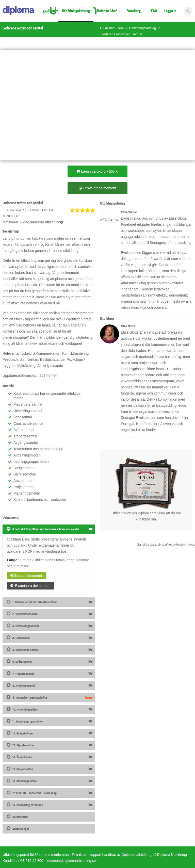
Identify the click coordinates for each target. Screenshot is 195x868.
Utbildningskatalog (76, 11)
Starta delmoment (26, 576)
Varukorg (136, 11)
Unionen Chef (109, 11)
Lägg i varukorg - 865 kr (98, 171)
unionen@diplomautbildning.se (72, 861)
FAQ (154, 11)
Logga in (170, 11)
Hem (52, 11)
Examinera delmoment (30, 586)
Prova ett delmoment (97, 188)
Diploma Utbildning (137, 855)
